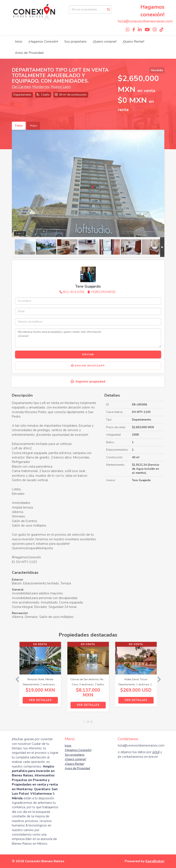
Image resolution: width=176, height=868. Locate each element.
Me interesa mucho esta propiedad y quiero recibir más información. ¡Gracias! (88, 338)
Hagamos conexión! (152, 11)
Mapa (33, 126)
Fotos (19, 126)
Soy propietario (76, 42)
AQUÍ (156, 752)
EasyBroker (155, 861)
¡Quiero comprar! (105, 42)
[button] (16, 679)
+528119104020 (103, 292)
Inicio (19, 42)
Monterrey (41, 87)
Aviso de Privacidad (29, 53)
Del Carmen (21, 87)
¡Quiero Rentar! (134, 42)
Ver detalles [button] (40, 700)
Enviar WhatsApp (88, 366)
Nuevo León (61, 87)
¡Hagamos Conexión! (43, 42)
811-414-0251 (74, 292)
